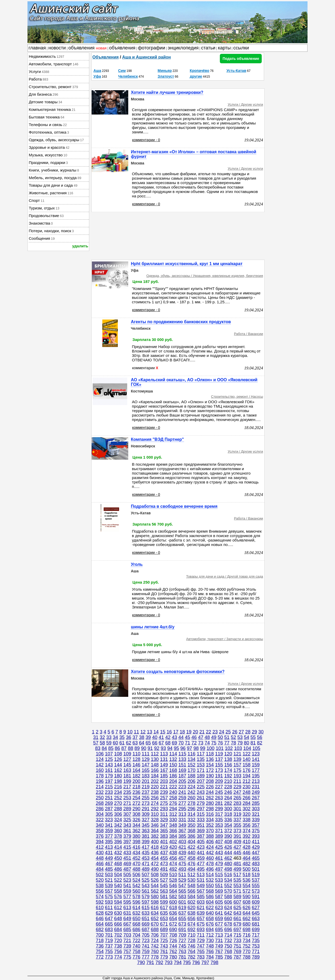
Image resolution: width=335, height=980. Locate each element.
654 (173, 919)
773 (109, 957)
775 (127, 957)
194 (247, 776)
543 (146, 886)
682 (100, 930)
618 (173, 908)
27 (241, 732)
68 (168, 743)
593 (109, 902)
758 (136, 951)
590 (247, 897)
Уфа (97, 76)
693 (201, 930)
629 (109, 913)
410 (247, 842)
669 (146, 924)
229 (237, 787)
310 (155, 814)
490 (155, 869)
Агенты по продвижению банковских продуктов (181, 322)
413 (109, 847)
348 (173, 825)
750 (228, 946)
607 (237, 902)
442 (210, 853)
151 (182, 765)
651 (146, 919)
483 (256, 864)
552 (228, 886)
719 (109, 941)
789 (256, 957)
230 (247, 787)
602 (192, 902)
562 (155, 891)
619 (182, 908)
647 (109, 919)
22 (209, 732)
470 (136, 864)
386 (192, 836)
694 (210, 930)
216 (118, 787)
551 (219, 886)
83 (98, 748)
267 (256, 798)
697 (237, 930)
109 (127, 754)
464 (247, 858)
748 (210, 946)
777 (146, 957)
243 (201, 792)
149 (164, 765)
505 (127, 875)
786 (228, 957)
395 (109, 842)
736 (100, 946)
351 (201, 825)
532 (210, 880)
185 (164, 776)
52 (233, 737)
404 (192, 842)
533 (219, 880)
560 (136, 891)
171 (201, 770)
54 (247, 737)
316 (210, 814)
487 (127, 869)
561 (146, 891)
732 (228, 941)
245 (219, 792)
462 (228, 858)
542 (136, 886)
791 (150, 962)
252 (118, 798)
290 (136, 809)
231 (256, 787)
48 (207, 737)
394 (100, 842)
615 (146, 908)
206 (192, 781)
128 (136, 759)
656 (192, 919)
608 (247, 902)
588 (228, 897)
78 (233, 743)
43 (174, 737)
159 (256, 765)
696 (228, 930)
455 (164, 858)
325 (127, 820)
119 (219, 754)
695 (219, 930)
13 (149, 732)
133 (182, 759)
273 (146, 803)
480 (228, 864)
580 (155, 897)
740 (136, 946)
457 (182, 858)
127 (127, 759)
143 (109, 765)
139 (237, 759)
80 (247, 743)
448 (100, 858)
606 (228, 902)
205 (182, 781)
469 (127, 864)
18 (182, 732)
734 (247, 941)
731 (219, 941)
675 (201, 924)
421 (182, 847)
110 (136, 754)
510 (173, 875)
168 (173, 770)
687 (146, 930)
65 (148, 743)
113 (164, 754)
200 (136, 781)
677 (219, 924)
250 (100, 798)
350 (192, 825)
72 (194, 743)
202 (155, 781)
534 (228, 880)
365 (164, 831)
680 (247, 924)
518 (247, 875)
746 (192, 946)
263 (219, 798)
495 (201, 869)
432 (118, 853)
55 (253, 737)
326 (136, 820)
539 (109, 886)
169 (182, 770)
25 (228, 732)
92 (157, 748)
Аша (97, 71)
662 (247, 919)
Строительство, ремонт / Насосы (237, 397)
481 (237, 864)
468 (118, 864)
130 (155, 759)
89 (137, 748)
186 (173, 776)
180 (118, 776)
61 (122, 743)
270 (118, 803)
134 (192, 759)
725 (164, 941)
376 (100, 836)
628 (100, 913)
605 (219, 902)
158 (247, 765)
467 (109, 864)
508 (155, 875)
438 (173, 853)
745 (182, 946)
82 (260, 743)
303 (256, 809)
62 (129, 743)
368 (192, 831)
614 (136, 908)
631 (127, 913)
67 (161, 743)
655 (182, 919)
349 (182, 825)
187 (182, 776)
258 (173, 798)
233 (109, 792)
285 (256, 803)
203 (164, 781)
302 (247, 809)
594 (118, 902)
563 (164, 891)
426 (228, 847)
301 (237, 809)
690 (173, 930)
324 (118, 820)
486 (118, 869)
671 (164, 924)
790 (141, 962)
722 (136, 941)
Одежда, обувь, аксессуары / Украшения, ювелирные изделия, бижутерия (205, 276)
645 (256, 913)
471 (146, 864)
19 (189, 732)
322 (100, 820)
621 (201, 908)
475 (182, 864)
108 (118, 754)
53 (240, 737)
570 (228, 891)
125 (109, 759)
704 (136, 935)
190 (210, 776)
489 (146, 869)
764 (192, 951)
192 (228, 776)
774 (118, 957)
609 (256, 902)
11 (136, 732)
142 (100, 765)
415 (127, 847)
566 (192, 891)
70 (181, 743)
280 (210, 803)
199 (127, 781)
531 (201, 880)
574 (100, 897)
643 (237, 913)
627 (256, 908)
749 (219, 946)
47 (201, 737)
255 (146, 798)
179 (109, 776)
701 (109, 935)
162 (118, 770)
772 (100, 957)
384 (173, 836)
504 (118, 875)
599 (164, 902)
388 (210, 836)
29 (254, 732)
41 (161, 737)
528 (173, 880)
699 (256, 930)
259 (182, 798)
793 (169, 962)
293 (164, 809)
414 (118, 847)
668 (136, 924)
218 (136, 787)
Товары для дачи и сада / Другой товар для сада (225, 576)
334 (210, 820)
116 (192, 754)
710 (192, 935)
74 (207, 743)
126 (118, 759)
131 (164, 759)
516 (228, 875)
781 (182, 957)
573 (256, 891)
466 (100, 864)
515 (219, 875)
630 (118, 913)
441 (201, 853)
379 (127, 836)
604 (210, 902)
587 (219, 897)
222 (173, 787)
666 (118, 924)
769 (237, 951)
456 (173, 858)
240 (173, 792)
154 (210, 765)
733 (237, 941)
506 (136, 875)
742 (155, 946)
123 (256, 754)
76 (220, 743)
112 (155, 754)
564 (173, 891)
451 (127, 858)
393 (256, 836)
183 (146, 776)
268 (100, 803)
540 (118, 886)
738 (118, 946)
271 (127, 803)
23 (215, 732)
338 (247, 820)
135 (201, 759)
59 (109, 743)
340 (100, 825)
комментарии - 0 (146, 140)
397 (127, 842)
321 (256, 814)
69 (174, 743)
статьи (208, 48)
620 (192, 908)
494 (192, 869)
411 (256, 842)
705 (146, 935)
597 (146, 902)
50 (220, 737)
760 (155, 951)
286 (100, 809)
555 (256, 886)
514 (210, 875)
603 (201, 902)
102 (229, 748)
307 (127, 814)
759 (146, 951)
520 (100, 880)
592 (100, 902)
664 (100, 924)
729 (201, 941)
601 (182, 902)
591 (256, 897)
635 (164, 913)
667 (127, 924)
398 (136, 842)
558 (118, 891)
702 (118, 935)
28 (248, 732)
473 (164, 864)
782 (192, 957)
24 (222, 732)
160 (100, 770)
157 (237, 765)
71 (188, 743)
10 (130, 732)
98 (196, 748)
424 (210, 847)
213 (256, 781)
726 (173, 941)
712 (210, 935)
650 (136, 919)
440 (192, 853)
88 (131, 748)
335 (219, 820)
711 (201, 935)
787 (237, 957)
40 (155, 737)
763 (182, 951)
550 (210, 886)
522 (118, 880)
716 (247, 935)
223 (182, 787)
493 (182, 869)
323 (109, 820)
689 (164, 930)
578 (136, 897)
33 (109, 737)
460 (210, 858)
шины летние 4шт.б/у (153, 627)
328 (155, 820)
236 (136, 792)
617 (164, 908)
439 (182, 853)
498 (228, 869)
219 (146, 787)
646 (100, 919)
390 (228, 836)
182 (136, 776)
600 (173, 902)
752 (247, 946)
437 (164, 853)
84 (104, 748)
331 (182, 820)
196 (100, 781)
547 (182, 886)
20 (196, 732)
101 (220, 748)
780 (173, 957)
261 (201, 798)
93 (163, 748)
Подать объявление (241, 59)
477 (201, 864)
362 (136, 831)
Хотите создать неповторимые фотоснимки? (178, 672)
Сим (122, 71)
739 (127, 946)
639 (201, 913)
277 (182, 803)
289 (127, 809)
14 (156, 732)
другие (196, 76)
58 (102, 743)
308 (136, 814)
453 (146, 858)
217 (127, 787)
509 (164, 875)
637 (182, 913)
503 (109, 875)
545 (164, 886)
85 (111, 748)
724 (155, 941)
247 (237, 792)
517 (237, 875)
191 (219, 776)
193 (237, 776)
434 (136, 853)
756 (118, 951)
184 (155, 776)
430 (100, 853)
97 (189, 748)
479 (219, 864)
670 (155, 924)
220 (155, 787)
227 (219, 787)
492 (173, 869)
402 (173, 842)
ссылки (241, 48)
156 (228, 765)
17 (176, 732)
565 (182, 891)
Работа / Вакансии (249, 334)
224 (192, 787)
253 (127, 798)
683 (109, 930)
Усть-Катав (236, 71)
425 (219, 847)
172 (210, 770)
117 (201, 754)
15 (163, 732)
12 (143, 732)
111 (146, 754)
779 (164, 957)
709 (182, 935)
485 (109, 869)
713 (219, 935)
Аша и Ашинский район (147, 57)
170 (192, 770)
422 (192, 847)
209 (219, 781)
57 (96, 743)
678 (228, 924)
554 (247, 886)
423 (201, 847)
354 (228, 825)
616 (155, 908)
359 (109, 831)
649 (127, 919)
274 (155, 803)
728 (192, 941)
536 (247, 880)
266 (247, 798)
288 (118, 809)
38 (142, 737)
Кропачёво (199, 71)
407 (219, 842)
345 (146, 825)
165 (146, 770)
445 (237, 853)
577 (127, 897)
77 (227, 743)
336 (228, 820)
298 (210, 809)
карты (224, 48)
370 (210, 831)
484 (100, 869)
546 (173, 886)
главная (37, 48)
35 (122, 737)
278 (192, 803)
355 (237, 825)
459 (201, 858)
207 (201, 781)
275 (164, 803)
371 (219, 831)
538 (100, 886)
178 (100, 776)
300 (228, 809)
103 (238, 748)
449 (109, 858)
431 (109, 853)
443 (219, 853)
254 (136, 798)
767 (219, 951)
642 (228, 913)
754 (100, 951)
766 (210, 951)
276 (173, 803)
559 (127, 891)
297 (201, 809)
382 (155, 836)
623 (219, 908)
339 (256, 820)
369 (201, 831)
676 (210, 924)
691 (182, 930)
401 (164, 842)
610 (100, 908)
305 (109, 814)
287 (109, 809)
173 (219, 770)
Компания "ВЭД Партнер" (157, 439)
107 (109, 754)
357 (256, 825)
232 (100, 792)
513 (201, 875)
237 (146, 792)
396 (118, 842)
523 (127, 880)
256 (155, 798)
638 (192, 913)
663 (256, 919)
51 (227, 737)
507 (146, 875)
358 (100, 831)
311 (164, 814)
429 (256, 847)
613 (127, 908)
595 (127, 902)
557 (109, 891)
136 (210, 759)
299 (219, 809)
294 (173, 809)
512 (192, 875)
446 (247, 853)
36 (129, 737)
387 (201, 836)
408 (228, 842)
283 (237, 803)
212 (247, 781)
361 (127, 831)
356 (247, 825)
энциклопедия (183, 48)
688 (155, 930)
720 (118, 941)
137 (219, 759)
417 (146, 847)
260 (192, 798)
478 (210, 864)
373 (237, 831)
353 (219, 825)
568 (210, 891)
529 (182, 880)
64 (142, 743)
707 (164, 935)
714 (228, 935)
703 (127, 935)
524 (136, 880)
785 (219, 957)
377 (109, 836)
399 (146, 842)
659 (219, 919)
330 (173, 820)
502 (100, 875)
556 (100, 891)
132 (173, 759)
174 (228, 770)
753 (256, 946)
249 (256, 792)
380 (136, 836)
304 (100, 814)
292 (155, 809)
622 (210, 908)
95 (176, 748)
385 (182, 836)
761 (164, 951)
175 (237, 770)
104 (247, 748)
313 (182, 814)
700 (100, 935)
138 (228, 759)
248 (247, 792)
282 (228, 803)
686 (136, 930)
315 (201, 814)
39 (148, 737)
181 (127, 776)
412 (100, 847)
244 (210, 792)
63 (135, 743)
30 (261, 732)
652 (155, 919)
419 (164, 847)
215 (109, 787)
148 (155, 765)
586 (210, 897)
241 (182, 792)
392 (247, 836)
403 (182, 842)
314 (192, 814)
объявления (87, 48)
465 (256, 858)
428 (247, 847)
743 (164, 946)
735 (256, 941)
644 (247, 913)
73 (201, 743)
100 (210, 748)
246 (228, 792)
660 (228, 919)
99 (203, 748)
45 (188, 737)
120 (228, 754)
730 (210, 941)
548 (192, 886)
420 (173, 847)
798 (214, 962)
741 (146, 946)
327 (146, 820)
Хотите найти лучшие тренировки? (167, 92)
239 (164, 792)
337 (237, 820)
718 (100, 941)
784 (210, 957)
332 (192, 820)
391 (237, 836)
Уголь (137, 564)
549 (201, 886)
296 (192, 809)
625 (237, 908)
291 (146, 809)
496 (210, 869)
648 (118, 919)
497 (219, 869)
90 (144, 748)
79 (240, 743)
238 (155, 792)
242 (192, 792)
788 (247, 957)
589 (237, 897)
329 (164, 820)
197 (109, 781)
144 (118, 765)
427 (237, 847)
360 (118, 831)
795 (187, 962)
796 (196, 962)
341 (109, 825)
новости (57, 48)
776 (136, 957)
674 (192, 924)
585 (201, 897)
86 (118, 748)
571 (237, 891)
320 (247, 814)
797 (205, 962)
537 (256, 880)
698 (247, 930)
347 (164, 825)
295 (182, 809)
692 (192, 930)
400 (155, 842)
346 (155, 825)
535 (237, 880)
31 (96, 737)
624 (228, 908)
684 (118, 930)
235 (127, 792)
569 (219, 891)
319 (237, 814)
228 (228, 787)
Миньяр (165, 71)
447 (256, 853)
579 (146, 897)
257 (164, 798)
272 (136, 803)
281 (219, 803)
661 (237, 919)
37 (135, 737)
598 (155, 902)
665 (109, 924)
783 (201, 957)
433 (127, 853)
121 (237, 754)
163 (127, 770)
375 (256, 831)
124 (100, 759)
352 (210, 825)
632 (136, 913)
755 (109, 951)
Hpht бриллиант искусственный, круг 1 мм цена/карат (187, 264)
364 (155, 831)
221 (164, 787)
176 (247, 770)
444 (228, 853)
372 (228, 831)
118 (210, 754)
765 (201, 951)
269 (109, 803)
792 (159, 962)
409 (237, 842)
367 (182, 831)
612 (118, 908)
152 (192, 765)
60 (115, 743)
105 (256, 748)
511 (182, 875)
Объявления (105, 57)
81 (253, 743)
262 (210, 798)
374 (247, 831)
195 (256, 776)
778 (155, 957)
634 (155, 913)
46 (194, 737)
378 (118, 836)
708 (173, 935)
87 (124, 748)
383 (164, 836)
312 (173, 814)
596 (136, 902)
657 (201, 919)
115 (182, 754)
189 (201, 776)
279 (201, 803)
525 (146, 880)
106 (100, 754)
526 (155, 880)
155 (219, 765)
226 (210, 787)
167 (164, 770)
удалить (80, 246)
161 (109, 770)
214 (100, 787)
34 (115, 737)
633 (146, 913)
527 (164, 880)
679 (237, 924)
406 (210, 842)
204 (173, 781)
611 (109, 908)
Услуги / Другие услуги (245, 104)
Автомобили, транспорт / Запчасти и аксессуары (225, 639)
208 (210, 781)
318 (228, 814)
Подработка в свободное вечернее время (174, 506)
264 (228, 798)
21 (202, 732)
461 (219, 858)
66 (155, 743)
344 (136, 825)
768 (228, 951)
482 (247, 864)
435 (146, 853)
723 (146, 941)
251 (109, 798)
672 (173, 924)
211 (237, 781)
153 (201, 765)
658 (210, 919)
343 (127, 825)
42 (168, 737)
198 (118, 781)
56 (260, 737)
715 (237, 935)
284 (247, 803)
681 (256, 924)
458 (192, 858)
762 (173, 951)
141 (256, 759)
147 (146, 765)
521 (109, 880)
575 (109, 897)
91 (150, 748)
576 (118, 897)
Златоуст (166, 76)
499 (237, 869)
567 (201, 891)
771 (256, 951)
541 (127, 886)
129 (146, 759)
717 (256, 935)
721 (127, 941)
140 (247, 759)
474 (173, 864)
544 (155, 886)
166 (155, 770)
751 (237, 946)
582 (173, 897)
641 (219, 913)
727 (182, 941)
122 (247, 754)
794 (178, 962)
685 (127, 930)
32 (102, 737)
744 (173, 946)
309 (146, 814)
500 (247, 869)
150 (173, 765)
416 (136, 847)
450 (118, 858)
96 (183, 748)
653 (164, 919)
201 (146, 781)
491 (164, 869)
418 (155, 847)
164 (136, 770)
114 (173, 754)
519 (256, 875)
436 (155, 853)
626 (247, 908)
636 (173, 913)
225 (201, 787)
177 (256, 770)
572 (247, 891)
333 (201, 820)
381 (146, 836)
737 (109, 946)
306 (118, 814)
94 (170, 748)
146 (136, 765)
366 (173, 831)
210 (228, 781)
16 (169, 732)
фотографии (152, 48)
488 (136, 869)
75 (214, 743)
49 (214, 737)
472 (155, 864)
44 (181, 737)
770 (247, 951)
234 (118, 792)
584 (192, 897)
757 (127, 951)
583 (182, 897)
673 (182, 924)
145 (127, 765)
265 (237, 798)
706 (155, 935)
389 (219, 836)
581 (164, 897)
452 (136, 858)
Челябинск (128, 76)
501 (256, 869)
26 (235, 732)
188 (192, 776)
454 (155, 858)
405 (201, 842)
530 (192, 880)
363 (146, 831)
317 (219, 814)
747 (201, 946)
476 (192, 864)
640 (210, 913)
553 (237, 886)
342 (118, 825)
